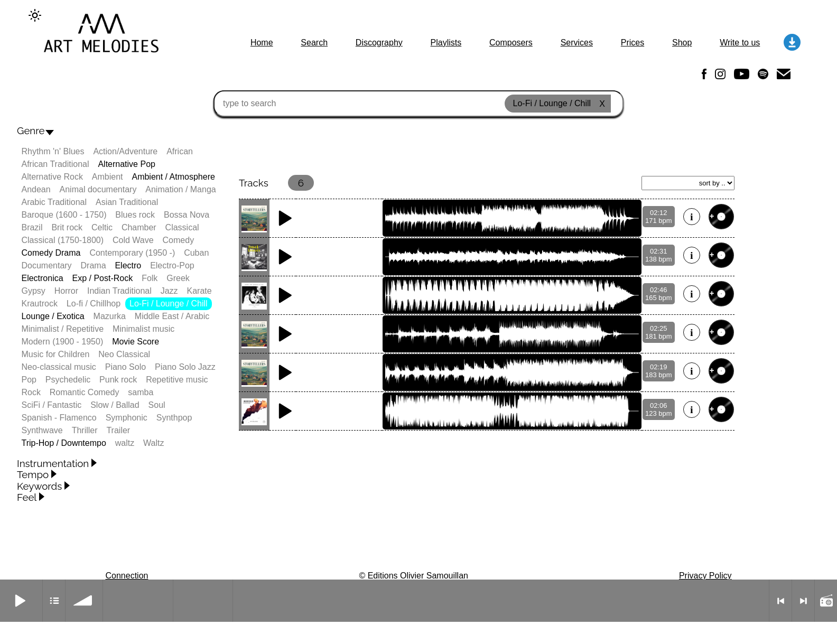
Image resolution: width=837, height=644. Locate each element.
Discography (379, 43)
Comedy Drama (51, 253)
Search (314, 43)
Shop (682, 43)
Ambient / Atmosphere (173, 177)
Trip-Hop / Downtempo (63, 443)
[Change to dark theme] (35, 15)
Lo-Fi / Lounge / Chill (169, 304)
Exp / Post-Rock (103, 278)
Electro (128, 265)
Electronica (42, 278)
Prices (633, 43)
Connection (127, 576)
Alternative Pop (127, 164)
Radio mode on (826, 601)
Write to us (740, 43)
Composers (511, 43)
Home (262, 43)
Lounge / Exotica (53, 316)
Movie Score (136, 342)
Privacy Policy (705, 576)
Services (577, 43)
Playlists (446, 43)
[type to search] (418, 104)
